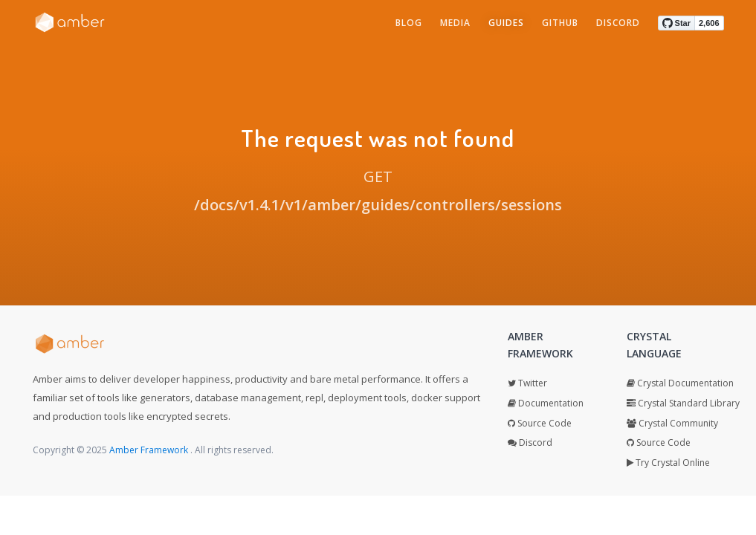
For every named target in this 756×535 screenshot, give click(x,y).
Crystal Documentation (680, 383)
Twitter (527, 383)
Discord (530, 442)
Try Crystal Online (668, 463)
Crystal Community (672, 423)
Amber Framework (150, 450)
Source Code (540, 423)
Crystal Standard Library (683, 403)
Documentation (546, 403)
